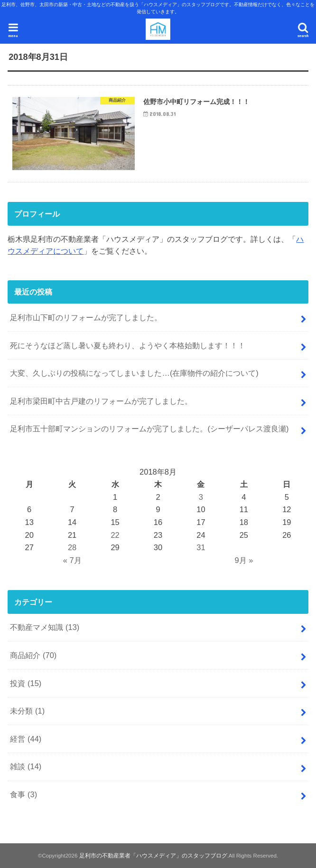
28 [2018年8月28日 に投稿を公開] (72, 547)
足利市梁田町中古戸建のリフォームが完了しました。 (101, 401)
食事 (23, 794)
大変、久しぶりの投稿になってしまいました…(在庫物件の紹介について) (134, 373)
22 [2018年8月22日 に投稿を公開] (115, 535)
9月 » (244, 560)
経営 (26, 739)
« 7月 (72, 560)
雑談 (26, 766)
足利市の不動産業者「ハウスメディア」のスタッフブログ (153, 856)
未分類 (27, 711)
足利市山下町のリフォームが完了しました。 (86, 317)
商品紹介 (33, 655)
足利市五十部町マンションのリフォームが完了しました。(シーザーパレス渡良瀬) (149, 429)
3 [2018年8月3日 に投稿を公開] (201, 497)
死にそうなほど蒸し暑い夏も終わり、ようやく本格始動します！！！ (128, 345)
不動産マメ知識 (45, 627)
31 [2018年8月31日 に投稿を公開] (201, 547)
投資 (26, 683)
